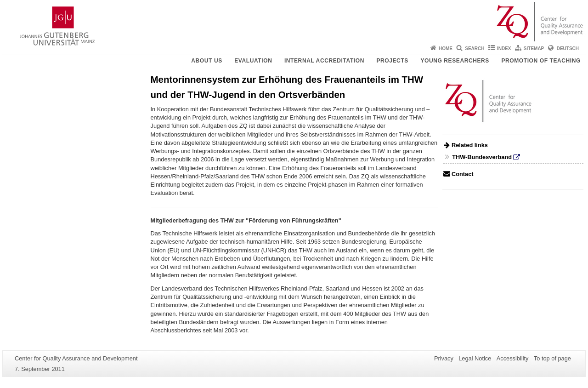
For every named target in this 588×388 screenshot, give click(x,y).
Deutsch (568, 48)
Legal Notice (475, 358)
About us (206, 61)
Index (504, 48)
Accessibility (513, 358)
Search (475, 48)
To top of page (552, 358)
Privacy (444, 358)
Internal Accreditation (324, 61)
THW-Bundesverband (482, 157)
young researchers (455, 61)
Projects (392, 61)
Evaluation (253, 61)
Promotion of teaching (541, 61)
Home (446, 48)
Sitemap (534, 48)
